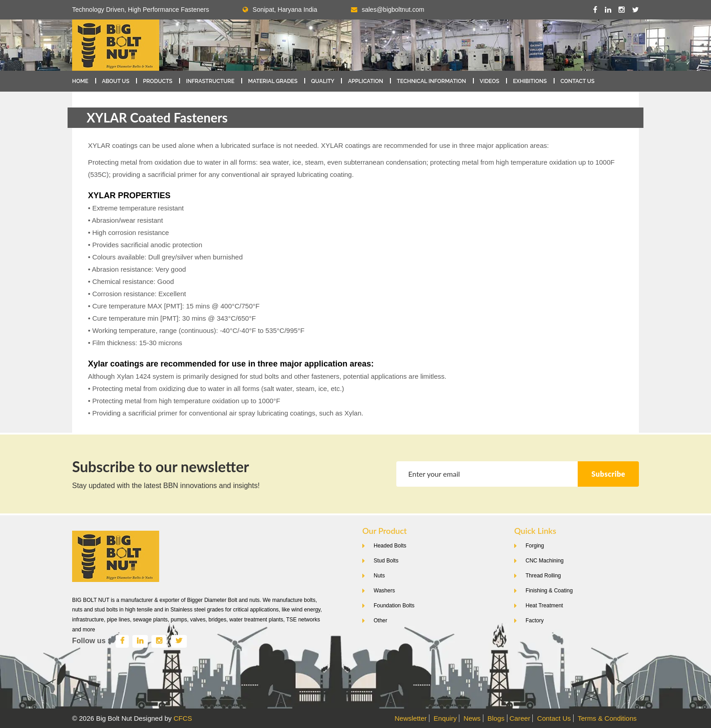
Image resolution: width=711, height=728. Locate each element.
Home (80, 81)
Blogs (496, 718)
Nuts (379, 576)
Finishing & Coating (549, 591)
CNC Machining (545, 561)
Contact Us (577, 81)
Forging (535, 546)
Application (365, 81)
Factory (535, 621)
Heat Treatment (544, 606)
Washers (384, 591)
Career (520, 718)
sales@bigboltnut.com (393, 10)
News (472, 718)
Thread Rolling (543, 576)
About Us (116, 81)
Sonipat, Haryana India (280, 10)
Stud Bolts (386, 561)
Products (158, 81)
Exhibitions (530, 81)
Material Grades (273, 81)
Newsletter (411, 718)
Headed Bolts (390, 546)
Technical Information (431, 81)
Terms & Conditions (607, 718)
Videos (489, 81)
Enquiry (445, 718)
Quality (323, 81)
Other (380, 621)
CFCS (183, 718)
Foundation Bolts (394, 606)
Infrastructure (210, 81)
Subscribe (608, 474)
